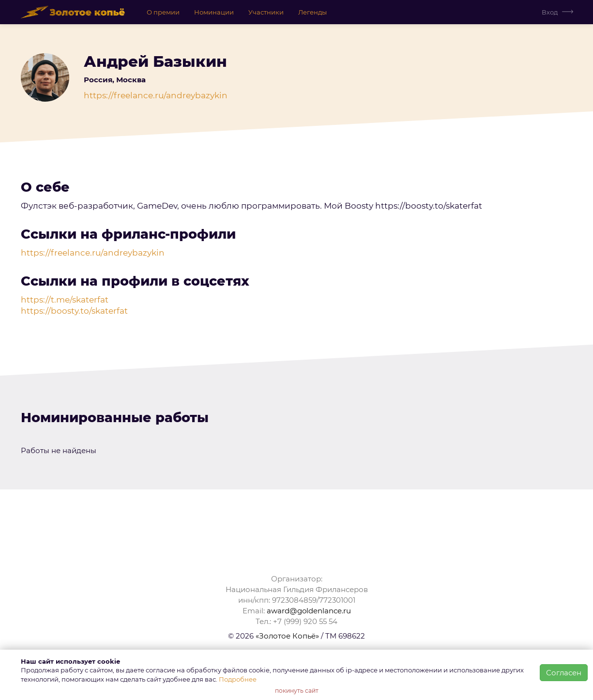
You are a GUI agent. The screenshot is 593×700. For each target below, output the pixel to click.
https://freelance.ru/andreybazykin (156, 95)
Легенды (312, 12)
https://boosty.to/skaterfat (74, 311)
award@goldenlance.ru (309, 611)
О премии (163, 12)
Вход (550, 12)
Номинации (214, 12)
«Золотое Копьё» (287, 636)
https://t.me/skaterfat (65, 300)
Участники (266, 12)
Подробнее (238, 679)
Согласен (564, 673)
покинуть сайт (297, 691)
